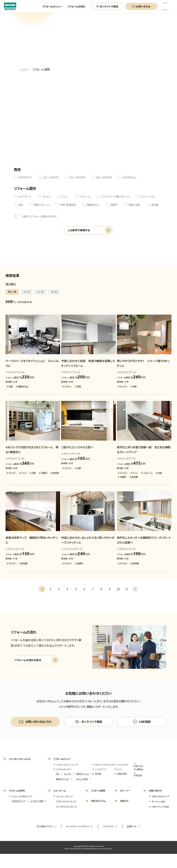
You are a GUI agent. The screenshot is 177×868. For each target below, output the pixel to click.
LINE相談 (145, 722)
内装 (20, 205)
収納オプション (83, 788)
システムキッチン (64, 783)
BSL (58, 788)
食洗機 (155, 205)
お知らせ (124, 815)
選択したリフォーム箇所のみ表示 (40, 216)
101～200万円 (51, 177)
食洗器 (98, 788)
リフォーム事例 (98, 805)
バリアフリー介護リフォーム (115, 196)
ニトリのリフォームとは (20, 773)
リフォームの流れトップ (22, 810)
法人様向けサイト (45, 840)
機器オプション (63, 793)
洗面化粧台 (122, 788)
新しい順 (12, 292)
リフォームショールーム (66, 815)
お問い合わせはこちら (38, 722)
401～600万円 (104, 177)
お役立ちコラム (98, 815)
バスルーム (84, 196)
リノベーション (148, 196)
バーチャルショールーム (66, 820)
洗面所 (114, 205)
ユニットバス (122, 779)
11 (127, 589)
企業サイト (132, 840)
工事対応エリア (18, 815)
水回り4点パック (138, 782)
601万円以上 (130, 177)
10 (118, 589)
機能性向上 (93, 205)
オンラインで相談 (92, 722)
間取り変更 (134, 205)
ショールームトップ (64, 810)
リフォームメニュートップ (67, 779)
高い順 (54, 292)
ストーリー (125, 805)
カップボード (25, 196)
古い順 (27, 292)
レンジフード (101, 783)
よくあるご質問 (37, 815)
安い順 (40, 292)
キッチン (46, 196)
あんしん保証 (82, 793)
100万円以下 (25, 177)
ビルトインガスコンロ (104, 779)
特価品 (140, 783)
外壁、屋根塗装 (68, 205)
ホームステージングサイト (78, 840)
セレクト (68, 788)
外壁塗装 (138, 789)
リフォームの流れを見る (28, 660)
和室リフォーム (41, 205)
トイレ (65, 196)
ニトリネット (108, 840)
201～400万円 (77, 177)
